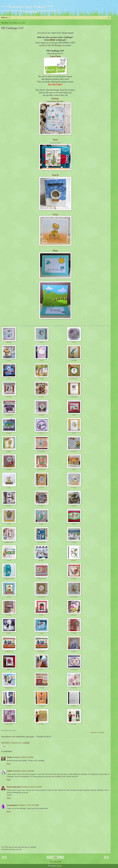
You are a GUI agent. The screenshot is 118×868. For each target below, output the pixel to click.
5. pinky (41, 360)
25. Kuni (9, 488)
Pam (55, 251)
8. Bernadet (41, 379)
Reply (9, 764)
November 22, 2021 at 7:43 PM (23, 757)
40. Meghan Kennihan (9, 579)
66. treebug (74, 724)
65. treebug (41, 724)
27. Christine (74, 488)
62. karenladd (41, 706)
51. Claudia (74, 633)
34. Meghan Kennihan (9, 542)
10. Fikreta (9, 397)
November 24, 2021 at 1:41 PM (31, 787)
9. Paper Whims (74, 379)
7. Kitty (9, 379)
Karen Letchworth (13, 787)
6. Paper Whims (74, 360)
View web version (55, 862)
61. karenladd (9, 706)
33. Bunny (74, 524)
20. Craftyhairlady (41, 451)
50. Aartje (41, 633)
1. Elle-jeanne (9, 342)
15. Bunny (74, 415)
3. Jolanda (74, 342)
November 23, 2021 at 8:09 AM (23, 771)
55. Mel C (9, 670)
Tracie (55, 175)
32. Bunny (41, 524)
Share (4, 746)
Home (55, 857)
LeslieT (9, 771)
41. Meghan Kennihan (41, 579)
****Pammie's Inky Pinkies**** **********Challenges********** (30, 9)
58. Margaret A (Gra (9, 688)
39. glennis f (74, 560)
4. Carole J (9, 360)
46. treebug (9, 615)
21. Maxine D (74, 451)
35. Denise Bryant (41, 542)
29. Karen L (41, 506)
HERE (52, 40)
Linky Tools (94, 732)
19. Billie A (9, 451)
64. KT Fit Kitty (9, 724)
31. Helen (9, 524)
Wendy (9, 757)
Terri (55, 140)
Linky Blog (101, 732)
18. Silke (74, 433)
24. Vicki (74, 470)
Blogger (59, 866)
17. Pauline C (41, 433)
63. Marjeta (74, 706)
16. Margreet (9, 433)
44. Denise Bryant (41, 597)
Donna (55, 98)
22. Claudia (9, 470)
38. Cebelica (41, 560)
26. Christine (41, 488)
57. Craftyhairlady (74, 670)
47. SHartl (41, 615)
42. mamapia (74, 579)
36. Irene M (74, 542)
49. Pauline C (9, 633)
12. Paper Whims (74, 397)
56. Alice (41, 670)
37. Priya (9, 560)
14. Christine (41, 415)
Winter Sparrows (57, 101)
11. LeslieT (41, 397)
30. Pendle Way (74, 506)
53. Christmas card (41, 651)
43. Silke (9, 597)
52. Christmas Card (9, 651)
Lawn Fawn (55, 56)
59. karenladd (41, 688)
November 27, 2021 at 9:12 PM (28, 805)
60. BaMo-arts (74, 688)
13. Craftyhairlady (9, 415)
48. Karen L (74, 615)
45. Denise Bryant (74, 597)
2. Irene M (41, 342)
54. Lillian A (74, 651)
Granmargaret (12, 805)
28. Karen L (9, 506)
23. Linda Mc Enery (41, 470)
